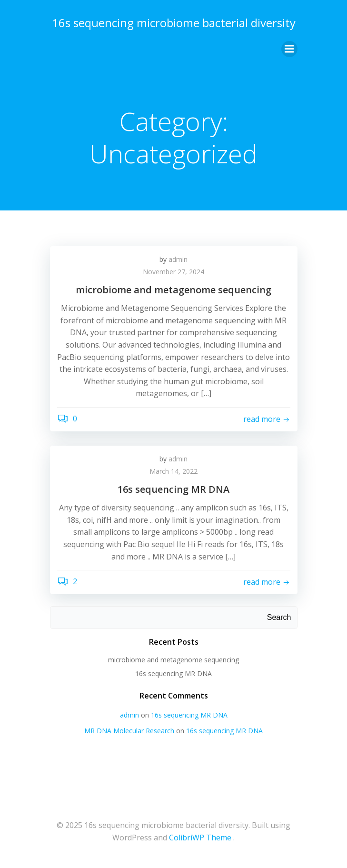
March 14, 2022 (173, 471)
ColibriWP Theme (200, 838)
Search (279, 617)
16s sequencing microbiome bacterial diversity (174, 23)
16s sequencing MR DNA (173, 673)
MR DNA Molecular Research (129, 731)
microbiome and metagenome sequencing (173, 660)
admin (178, 259)
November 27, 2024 (173, 272)
